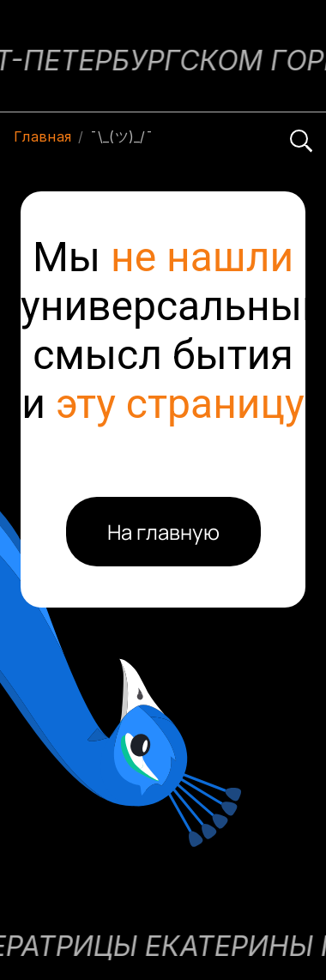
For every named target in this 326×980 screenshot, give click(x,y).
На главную (163, 532)
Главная (42, 136)
